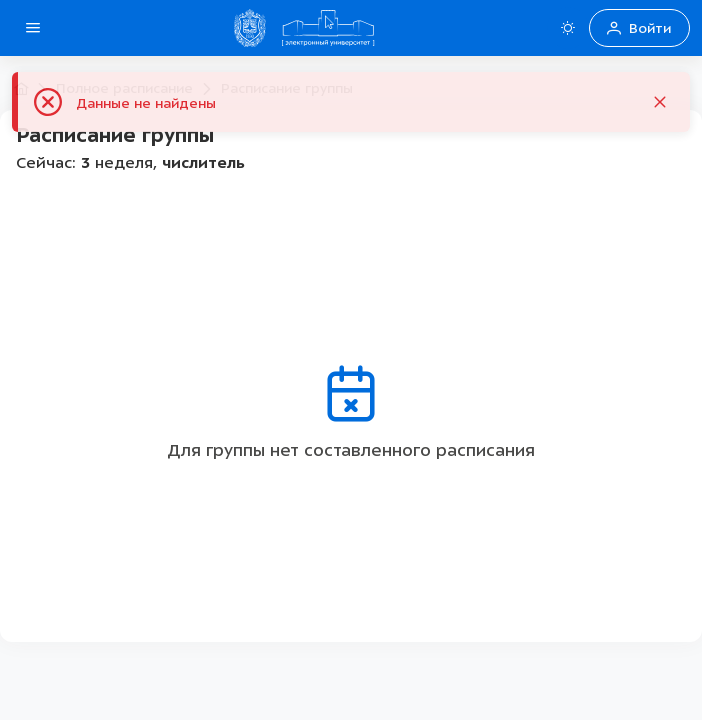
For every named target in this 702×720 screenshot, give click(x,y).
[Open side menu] (33, 28)
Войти (639, 28)
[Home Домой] (328, 28)
